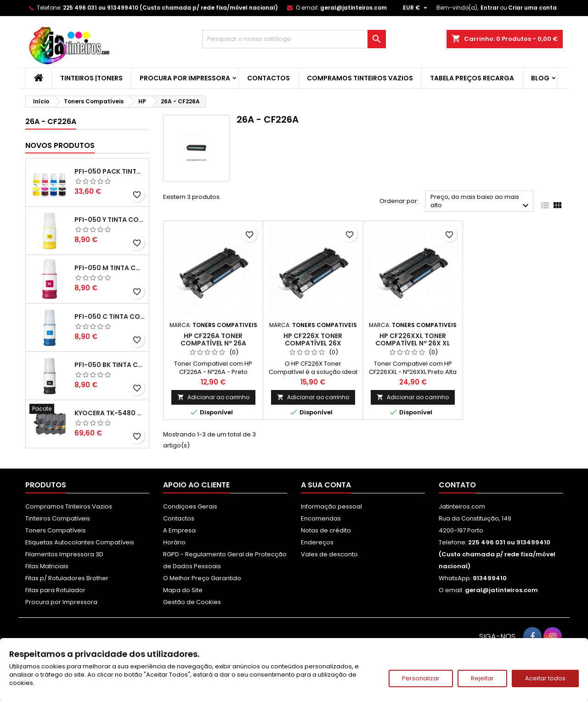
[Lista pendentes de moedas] (416, 8)
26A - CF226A (51, 122)
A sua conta (326, 485)
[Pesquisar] (294, 39)
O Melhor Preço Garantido (202, 578)
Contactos (269, 78)
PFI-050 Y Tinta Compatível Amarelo (110, 220)
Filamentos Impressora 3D (64, 554)
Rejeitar (482, 678)
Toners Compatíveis (56, 530)
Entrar (490, 8)
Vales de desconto (329, 554)
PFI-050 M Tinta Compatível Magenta (110, 268)
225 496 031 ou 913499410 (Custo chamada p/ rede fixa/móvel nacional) (170, 8)
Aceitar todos (545, 678)
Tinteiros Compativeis (58, 518)
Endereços (317, 542)
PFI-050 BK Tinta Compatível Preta (110, 365)
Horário (174, 542)
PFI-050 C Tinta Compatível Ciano (110, 317)
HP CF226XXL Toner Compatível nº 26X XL (413, 339)
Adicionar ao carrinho (213, 397)
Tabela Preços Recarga (472, 78)
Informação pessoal (331, 506)
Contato (457, 485)
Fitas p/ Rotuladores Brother (67, 578)
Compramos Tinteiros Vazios (360, 78)
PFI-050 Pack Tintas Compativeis (110, 171)
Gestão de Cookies (192, 602)
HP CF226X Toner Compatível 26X (313, 339)
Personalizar (421, 678)
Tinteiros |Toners (91, 78)
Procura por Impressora (185, 78)
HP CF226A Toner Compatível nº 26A (213, 339)
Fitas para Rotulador (55, 590)
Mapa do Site (183, 590)
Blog (540, 78)
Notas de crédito (326, 530)
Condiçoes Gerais (190, 506)
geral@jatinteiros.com (353, 8)
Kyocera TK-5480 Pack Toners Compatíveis (110, 413)
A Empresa (179, 530)
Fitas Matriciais (47, 566)
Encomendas (321, 518)
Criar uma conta (532, 8)
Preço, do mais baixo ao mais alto (481, 202)
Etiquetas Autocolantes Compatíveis (80, 542)
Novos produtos (60, 145)
